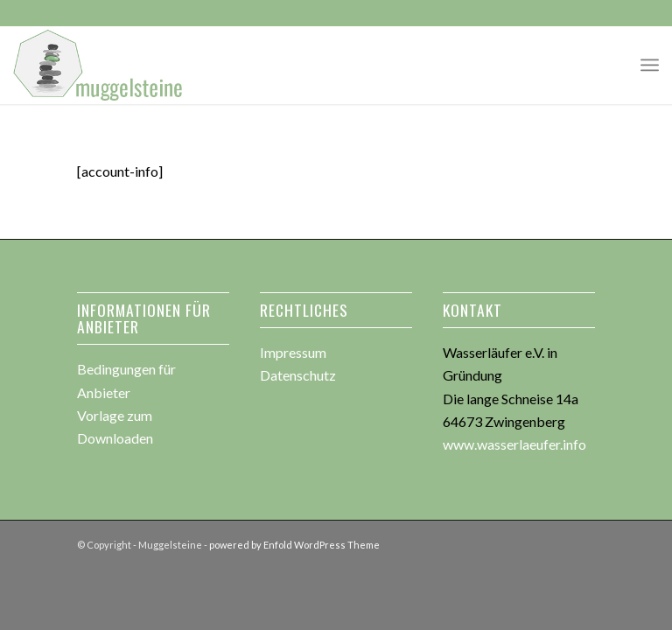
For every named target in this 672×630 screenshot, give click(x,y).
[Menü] (650, 65)
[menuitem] (650, 65)
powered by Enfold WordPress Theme (294, 545)
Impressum (293, 352)
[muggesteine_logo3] (99, 65)
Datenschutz (298, 375)
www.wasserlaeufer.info (514, 444)
